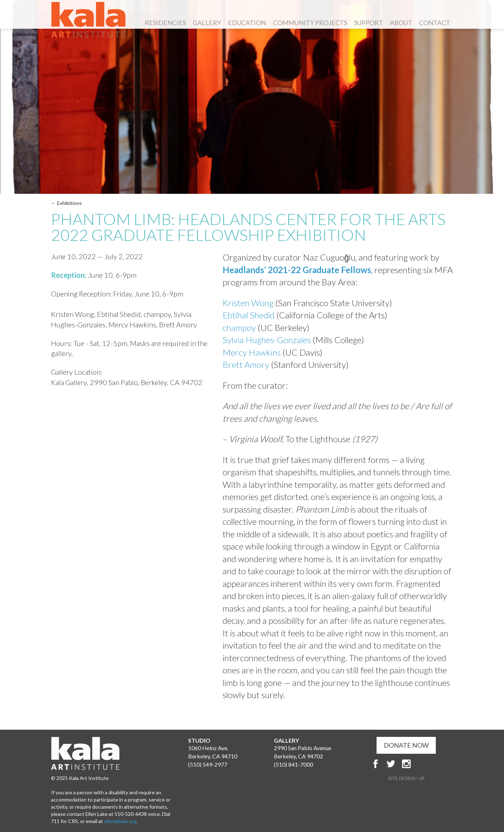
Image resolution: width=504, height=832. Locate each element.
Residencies (165, 23)
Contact (435, 23)
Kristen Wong (248, 303)
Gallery (207, 23)
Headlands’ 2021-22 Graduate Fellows (297, 270)
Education (247, 23)
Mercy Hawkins (252, 352)
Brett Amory (246, 364)
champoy (239, 328)
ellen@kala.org (120, 821)
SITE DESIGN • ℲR (406, 779)
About (401, 23)
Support (368, 23)
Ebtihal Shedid (249, 315)
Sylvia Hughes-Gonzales (267, 340)
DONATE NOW (406, 745)
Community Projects (310, 23)
